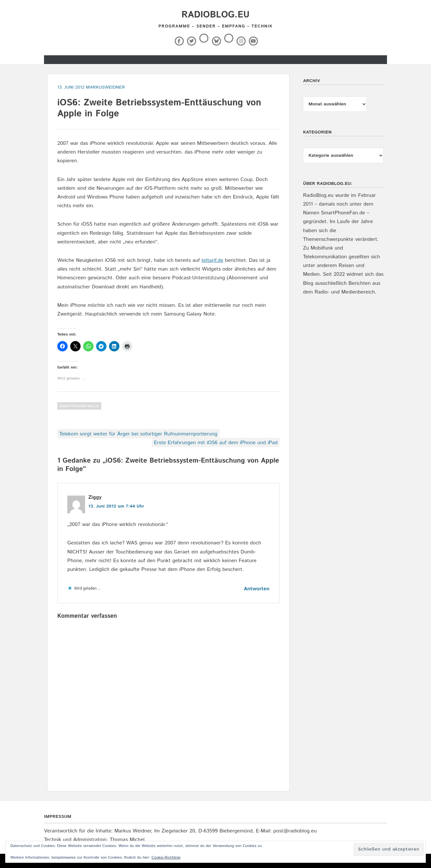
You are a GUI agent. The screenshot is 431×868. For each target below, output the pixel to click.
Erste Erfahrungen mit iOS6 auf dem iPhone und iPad (215, 443)
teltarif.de (213, 260)
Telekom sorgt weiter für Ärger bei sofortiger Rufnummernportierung (138, 434)
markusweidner (105, 87)
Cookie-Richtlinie (166, 857)
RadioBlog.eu (215, 15)
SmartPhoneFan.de (79, 406)
